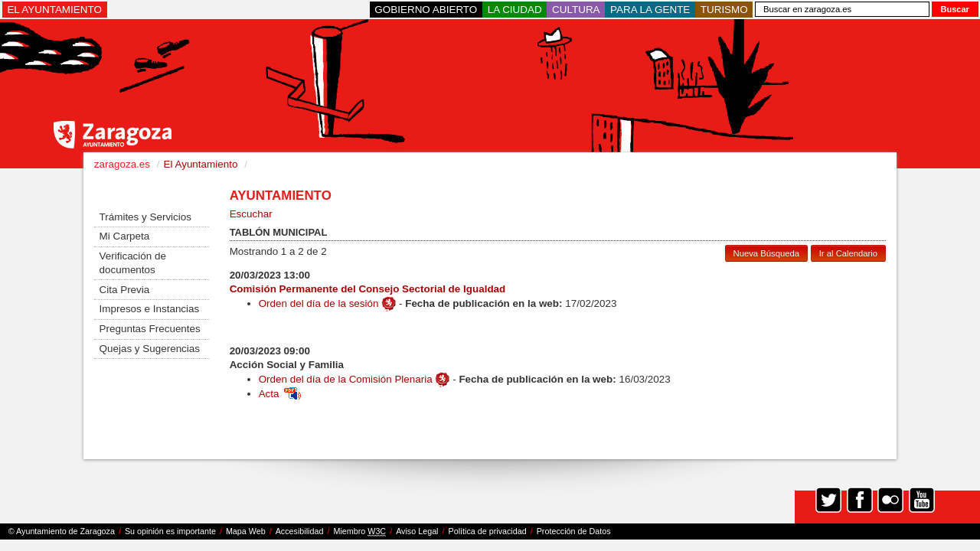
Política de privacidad (488, 531)
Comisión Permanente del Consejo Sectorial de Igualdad (368, 289)
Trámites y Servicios (145, 217)
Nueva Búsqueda (766, 253)
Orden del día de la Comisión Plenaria (346, 379)
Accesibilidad (300, 531)
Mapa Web (246, 531)
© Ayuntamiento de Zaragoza (62, 531)
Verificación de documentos (133, 263)
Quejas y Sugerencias (150, 349)
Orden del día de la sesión (319, 303)
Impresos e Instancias (150, 309)
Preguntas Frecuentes (150, 329)
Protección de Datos (574, 531)
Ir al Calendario (848, 253)
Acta (280, 394)
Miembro (359, 531)
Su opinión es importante (170, 531)
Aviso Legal (417, 531)
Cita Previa (125, 290)
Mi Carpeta (125, 236)
